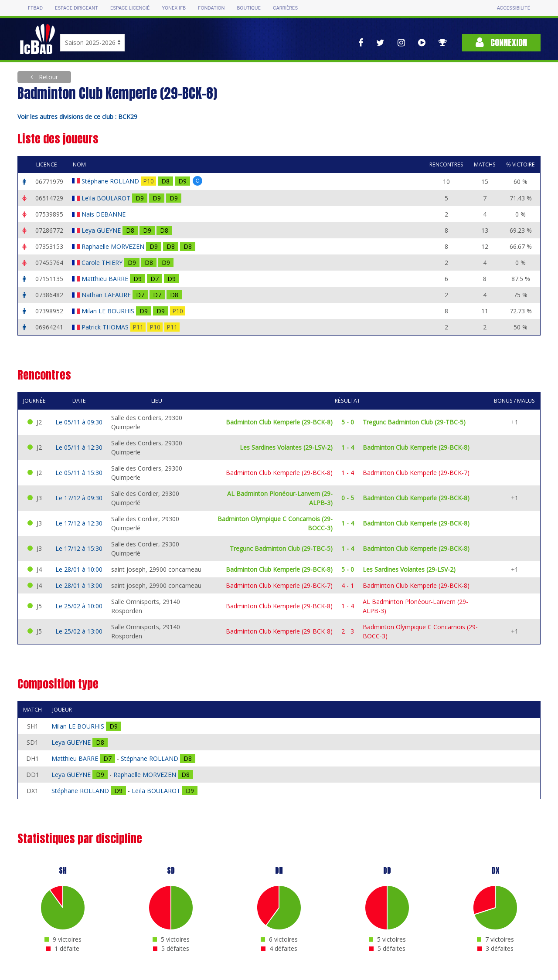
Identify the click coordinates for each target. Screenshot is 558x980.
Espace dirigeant (77, 8)
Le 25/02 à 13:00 (79, 631)
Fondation (211, 8)
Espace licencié (130, 8)
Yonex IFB (174, 8)
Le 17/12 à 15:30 (79, 548)
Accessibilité (514, 8)
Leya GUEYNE (102, 230)
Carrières (285, 8)
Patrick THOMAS (106, 327)
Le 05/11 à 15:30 (79, 473)
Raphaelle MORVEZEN (114, 246)
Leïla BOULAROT (107, 198)
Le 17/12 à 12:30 (79, 523)
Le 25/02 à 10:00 (79, 606)
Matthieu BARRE (106, 279)
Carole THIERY (103, 263)
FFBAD (35, 8)
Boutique (248, 8)
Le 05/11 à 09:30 (79, 422)
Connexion (501, 42)
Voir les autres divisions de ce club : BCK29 (77, 117)
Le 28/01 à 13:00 (79, 585)
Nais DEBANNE (104, 214)
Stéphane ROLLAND (111, 181)
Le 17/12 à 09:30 (79, 498)
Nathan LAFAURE (107, 295)
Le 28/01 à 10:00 (79, 569)
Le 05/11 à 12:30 (79, 447)
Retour (48, 77)
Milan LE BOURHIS (109, 311)
